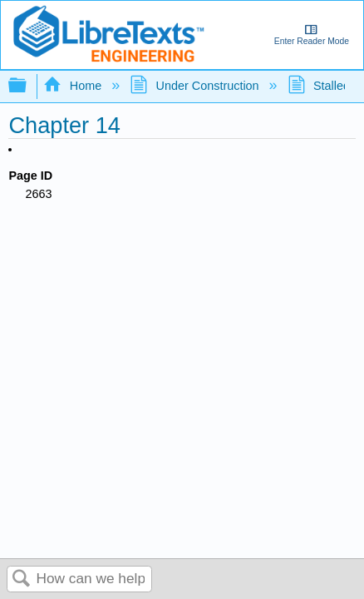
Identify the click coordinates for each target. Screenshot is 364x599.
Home (74, 86)
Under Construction (196, 86)
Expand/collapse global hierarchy (28, 86)
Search (22, 579)
